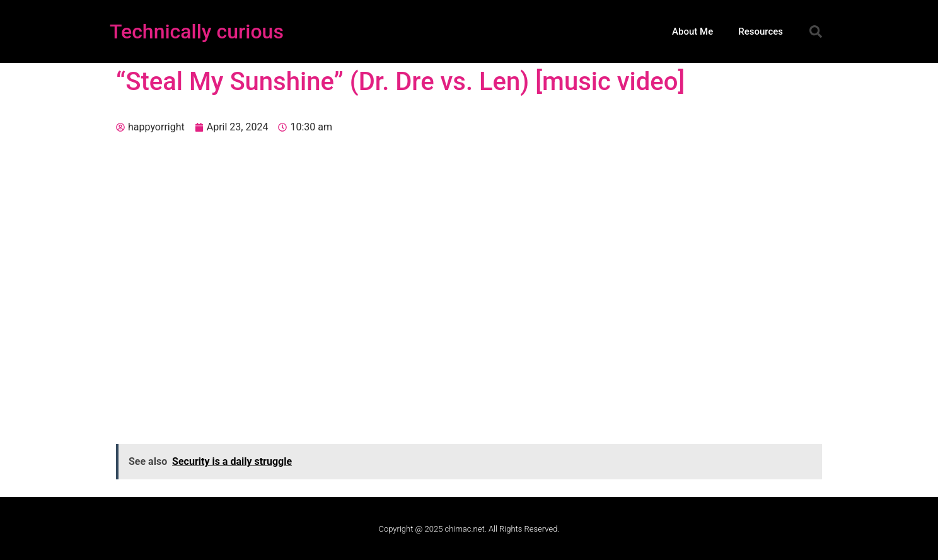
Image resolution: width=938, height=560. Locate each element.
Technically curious (197, 31)
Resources (761, 31)
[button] (816, 31)
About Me (692, 31)
